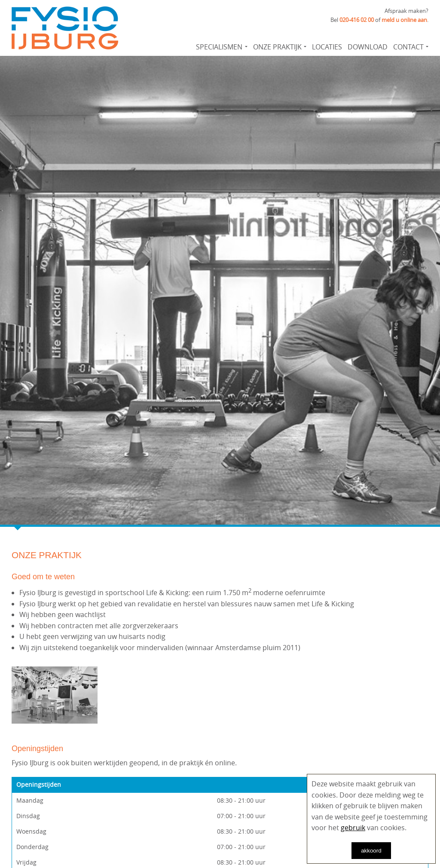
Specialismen (219, 47)
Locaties (327, 47)
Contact (408, 47)
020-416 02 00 (357, 20)
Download (368, 47)
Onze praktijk (277, 47)
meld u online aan (404, 20)
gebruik (353, 828)
